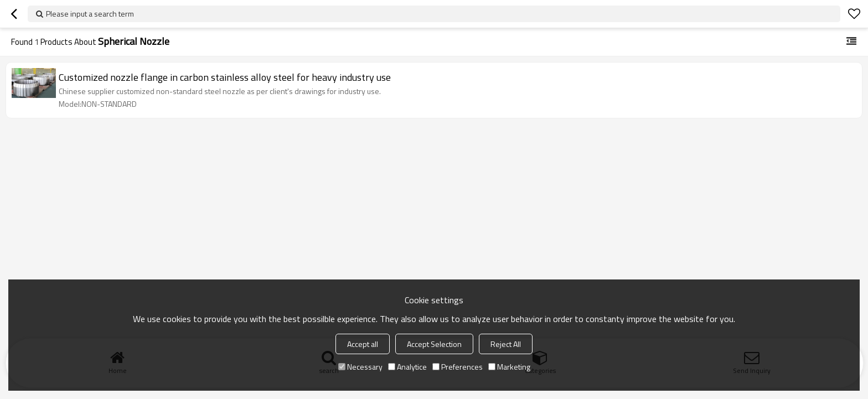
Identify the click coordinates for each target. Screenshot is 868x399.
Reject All (506, 344)
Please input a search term (90, 14)
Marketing (509, 367)
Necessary (360, 367)
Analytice (407, 367)
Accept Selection (434, 344)
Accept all (363, 344)
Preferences (458, 367)
